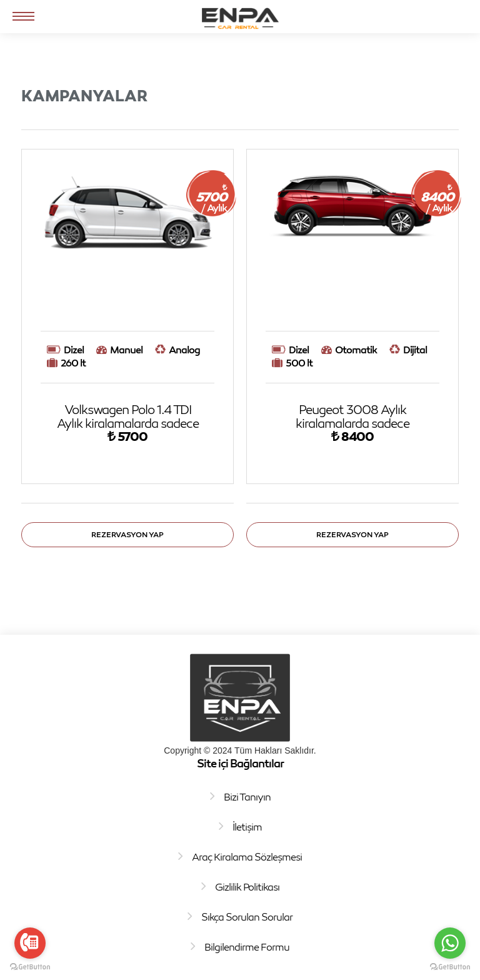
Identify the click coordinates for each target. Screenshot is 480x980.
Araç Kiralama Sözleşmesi (247, 857)
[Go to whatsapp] (450, 943)
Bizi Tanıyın (247, 797)
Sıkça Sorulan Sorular (247, 917)
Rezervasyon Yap (127, 534)
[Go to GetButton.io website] (30, 967)
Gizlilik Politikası (247, 887)
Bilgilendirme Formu (247, 947)
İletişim (247, 827)
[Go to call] (30, 943)
